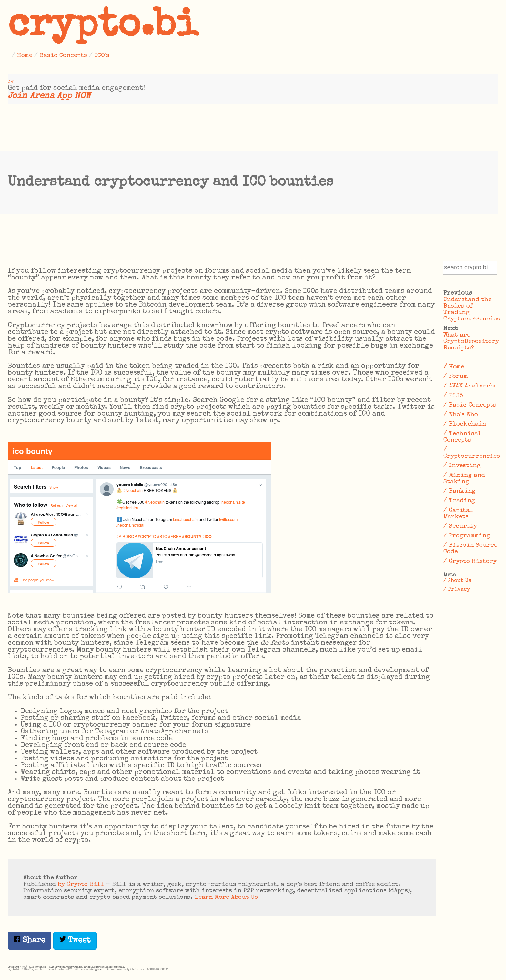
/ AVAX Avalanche (470, 386)
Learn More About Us (226, 897)
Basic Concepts (63, 56)
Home (25, 56)
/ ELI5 (453, 396)
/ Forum (456, 377)
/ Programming (467, 536)
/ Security (460, 526)
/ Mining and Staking (464, 479)
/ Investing (462, 466)
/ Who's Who (461, 415)
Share (30, 940)
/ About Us (457, 581)
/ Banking (460, 491)
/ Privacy (457, 589)
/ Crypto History (470, 562)
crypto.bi (103, 27)
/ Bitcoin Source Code (470, 549)
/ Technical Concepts (462, 437)
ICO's (102, 56)
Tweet (75, 940)
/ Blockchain (465, 424)
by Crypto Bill (81, 885)
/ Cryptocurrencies (471, 453)
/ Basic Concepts (470, 405)
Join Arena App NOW (49, 96)
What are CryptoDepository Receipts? (471, 342)
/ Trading (459, 501)
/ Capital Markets (458, 514)
